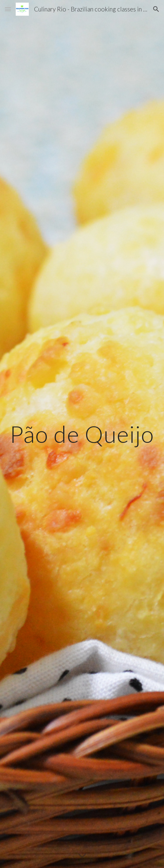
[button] (8, 9)
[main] (82, 434)
